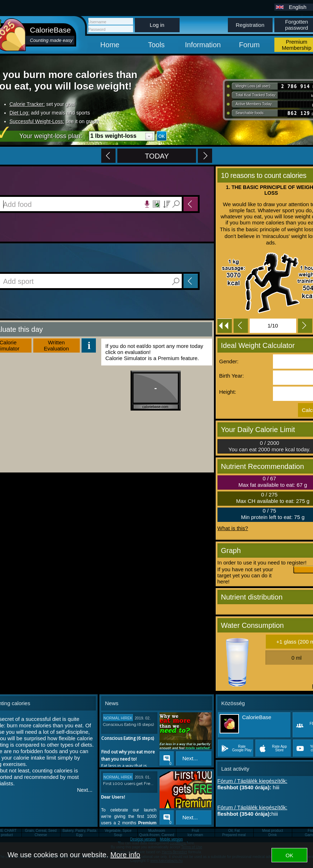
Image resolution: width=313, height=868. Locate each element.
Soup (118, 835)
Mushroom (156, 831)
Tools (156, 45)
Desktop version (143, 839)
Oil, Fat (234, 831)
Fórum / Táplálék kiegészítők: (253, 781)
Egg (79, 835)
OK (289, 855)
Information (203, 45)
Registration (250, 25)
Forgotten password (297, 25)
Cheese (41, 835)
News (112, 703)
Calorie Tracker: (27, 104)
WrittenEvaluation (56, 345)
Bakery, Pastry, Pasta (80, 831)
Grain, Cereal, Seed (41, 831)
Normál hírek (118, 718)
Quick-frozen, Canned (156, 835)
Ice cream (195, 835)
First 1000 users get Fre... (128, 784)
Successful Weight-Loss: (37, 121)
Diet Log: (20, 113)
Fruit (195, 831)
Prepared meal (234, 835)
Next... (85, 790)
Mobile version (171, 839)
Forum (249, 45)
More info (125, 855)
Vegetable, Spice (118, 831)
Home (110, 45)
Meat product (273, 831)
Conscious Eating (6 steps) (128, 724)
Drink (272, 835)
